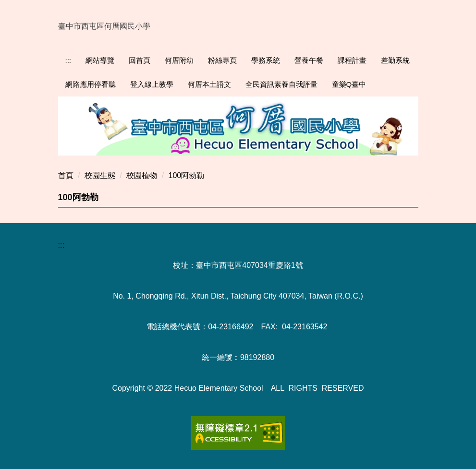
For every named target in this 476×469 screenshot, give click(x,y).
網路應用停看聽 (91, 84)
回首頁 (140, 60)
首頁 (66, 175)
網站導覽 (100, 60)
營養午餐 (309, 60)
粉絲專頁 (222, 60)
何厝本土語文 (209, 84)
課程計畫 (352, 60)
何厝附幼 (179, 60)
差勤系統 (395, 60)
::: (68, 60)
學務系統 (266, 60)
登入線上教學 (152, 84)
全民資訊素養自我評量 (281, 84)
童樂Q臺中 (349, 84)
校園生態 (100, 175)
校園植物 (142, 175)
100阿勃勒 (187, 175)
